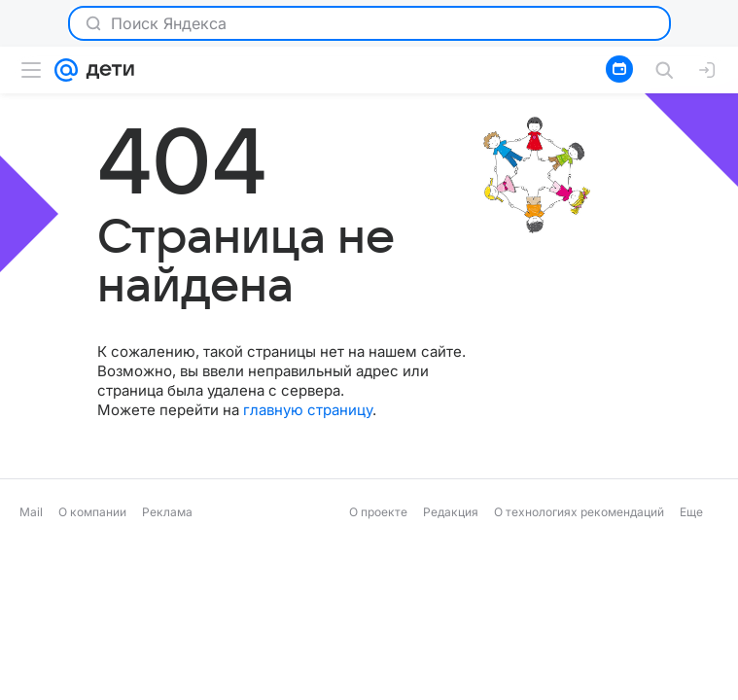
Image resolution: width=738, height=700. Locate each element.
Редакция (451, 512)
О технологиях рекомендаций (579, 512)
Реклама (167, 512)
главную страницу (308, 410)
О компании (92, 512)
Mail (31, 512)
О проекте (378, 512)
